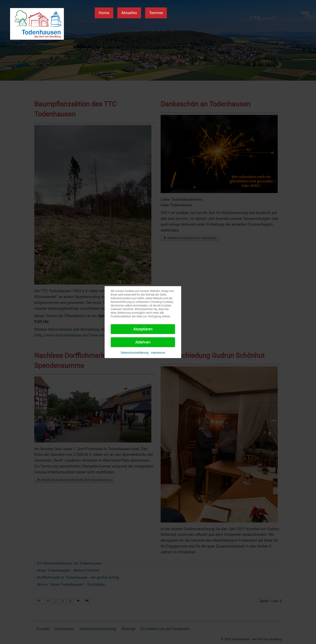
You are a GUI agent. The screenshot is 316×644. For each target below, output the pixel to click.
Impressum (158, 353)
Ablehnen (143, 342)
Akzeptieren (143, 329)
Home (104, 13)
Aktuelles (129, 13)
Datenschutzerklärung (135, 353)
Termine (156, 13)
